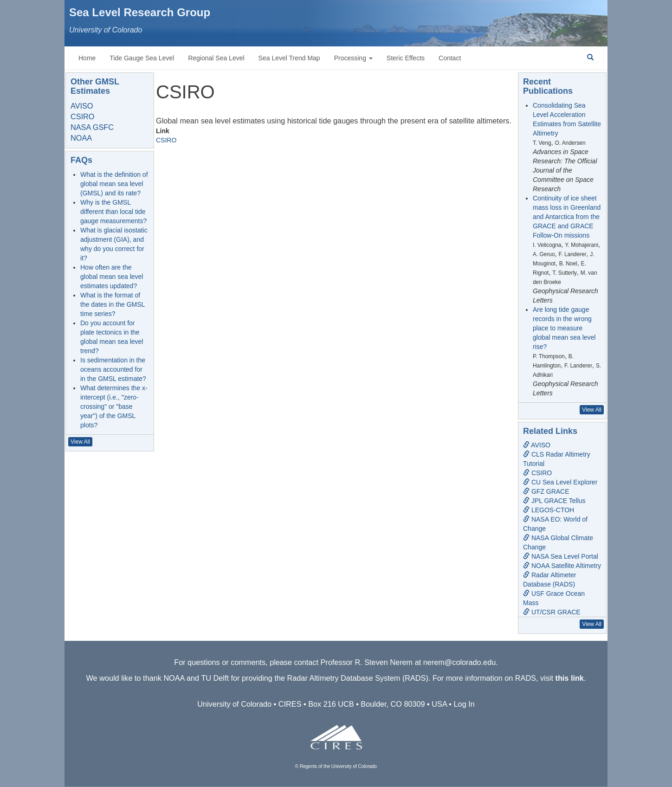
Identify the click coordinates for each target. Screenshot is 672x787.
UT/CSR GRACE (552, 612)
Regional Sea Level (216, 58)
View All (80, 442)
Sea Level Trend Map (289, 58)
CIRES (290, 704)
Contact (450, 58)
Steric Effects (406, 58)
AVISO (82, 106)
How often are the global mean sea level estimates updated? (112, 277)
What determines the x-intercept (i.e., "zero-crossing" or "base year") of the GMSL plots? (114, 406)
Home (87, 58)
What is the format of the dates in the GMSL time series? (113, 304)
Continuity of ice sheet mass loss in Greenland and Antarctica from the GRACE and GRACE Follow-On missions (567, 217)
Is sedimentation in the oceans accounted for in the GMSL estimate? (113, 369)
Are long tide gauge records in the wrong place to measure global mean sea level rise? (564, 328)
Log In (464, 704)
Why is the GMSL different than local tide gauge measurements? (113, 212)
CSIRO (166, 140)
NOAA (81, 138)
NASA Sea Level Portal (561, 556)
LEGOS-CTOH (549, 510)
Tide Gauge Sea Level (142, 58)
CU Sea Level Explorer (560, 482)
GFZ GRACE (546, 491)
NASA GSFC (92, 127)
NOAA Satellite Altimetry (562, 566)
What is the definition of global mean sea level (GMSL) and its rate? (114, 184)
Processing (353, 58)
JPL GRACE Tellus (554, 501)
